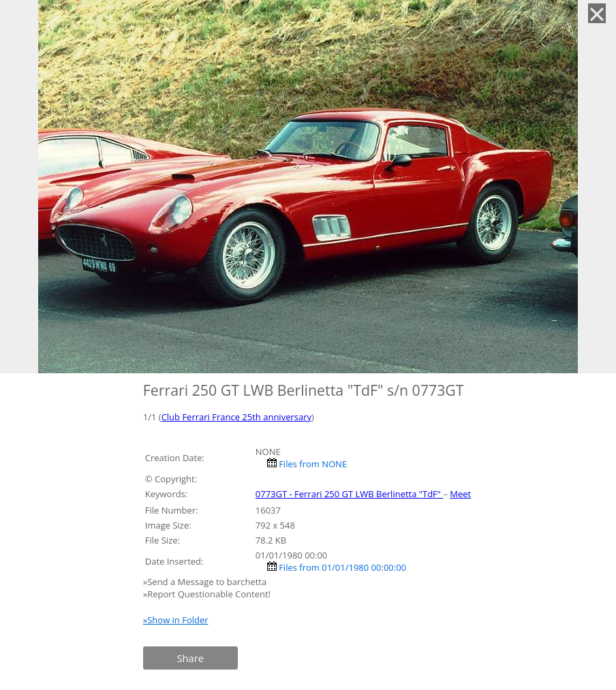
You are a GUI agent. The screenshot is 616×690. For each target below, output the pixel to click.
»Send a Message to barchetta (206, 582)
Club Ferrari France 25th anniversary (236, 417)
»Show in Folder (176, 620)
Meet (460, 494)
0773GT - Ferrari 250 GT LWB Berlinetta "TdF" (350, 494)
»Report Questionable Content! (207, 594)
